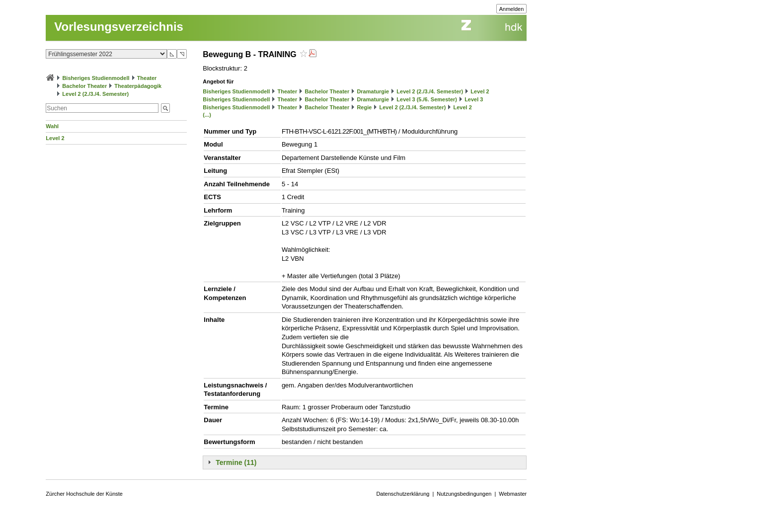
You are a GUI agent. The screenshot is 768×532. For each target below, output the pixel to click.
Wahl (52, 126)
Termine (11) (236, 462)
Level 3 (474, 99)
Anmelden (512, 9)
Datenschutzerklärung (403, 494)
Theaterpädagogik (138, 86)
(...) (207, 115)
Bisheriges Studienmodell (96, 78)
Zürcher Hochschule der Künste (84, 494)
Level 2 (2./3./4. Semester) (95, 94)
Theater (147, 78)
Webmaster (513, 494)
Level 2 (55, 138)
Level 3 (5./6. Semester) (427, 99)
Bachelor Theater (84, 86)
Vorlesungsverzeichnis (119, 27)
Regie (364, 107)
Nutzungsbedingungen (464, 494)
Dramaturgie (373, 91)
